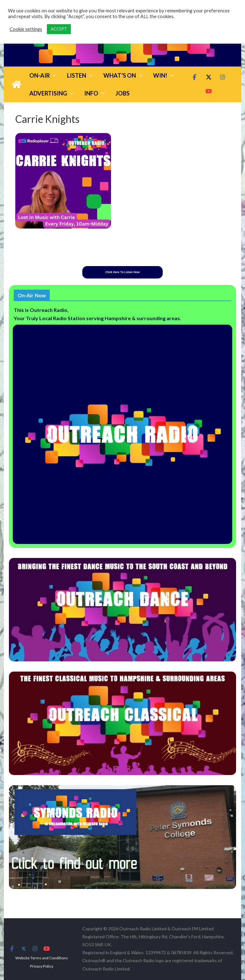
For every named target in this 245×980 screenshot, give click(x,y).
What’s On (120, 75)
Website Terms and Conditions (42, 958)
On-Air (40, 75)
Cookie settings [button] (26, 29)
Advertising (48, 93)
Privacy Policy (42, 966)
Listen (77, 75)
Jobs (122, 93)
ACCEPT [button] (59, 29)
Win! (160, 75)
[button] (53, 75)
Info (91, 93)
